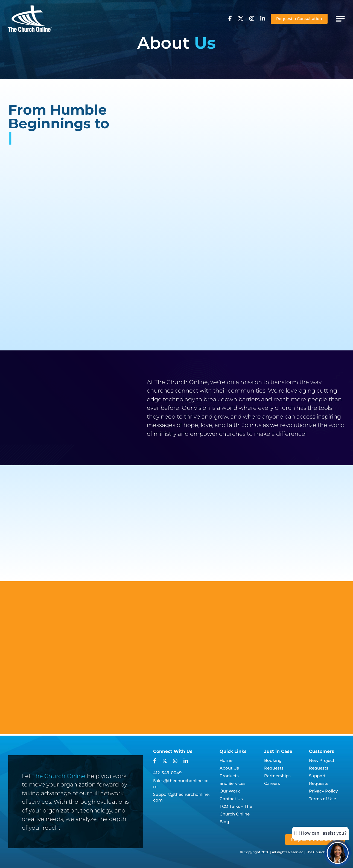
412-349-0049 (167, 773)
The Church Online (59, 776)
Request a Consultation (299, 19)
